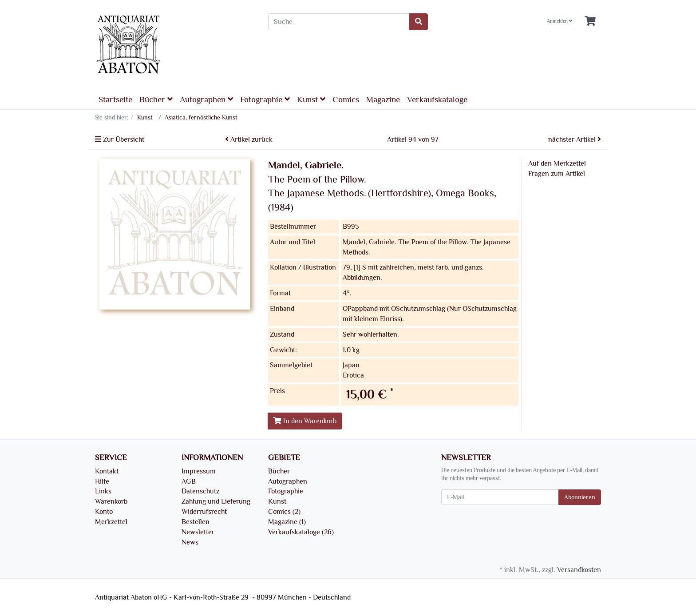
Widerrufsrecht (204, 512)
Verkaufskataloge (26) (301, 532)
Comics (346, 99)
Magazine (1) (287, 522)
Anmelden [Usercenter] (560, 21)
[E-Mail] (500, 497)
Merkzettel (111, 522)
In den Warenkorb (305, 421)
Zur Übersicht (120, 139)
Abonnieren (580, 497)
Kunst (311, 99)
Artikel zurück (249, 139)
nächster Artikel (575, 139)
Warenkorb (111, 501)
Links (103, 491)
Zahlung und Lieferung (216, 501)
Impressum (199, 471)
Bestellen (196, 522)
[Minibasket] (590, 22)
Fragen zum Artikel (557, 174)
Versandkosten (579, 570)
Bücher (156, 99)
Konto (104, 512)
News (190, 542)
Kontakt (107, 471)
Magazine (383, 99)
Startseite (115, 99)
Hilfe (102, 481)
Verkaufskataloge (437, 99)
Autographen (206, 99)
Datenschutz (200, 491)
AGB (189, 481)
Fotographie (265, 99)
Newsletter (198, 532)
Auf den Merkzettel (557, 163)
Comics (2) (284, 512)
